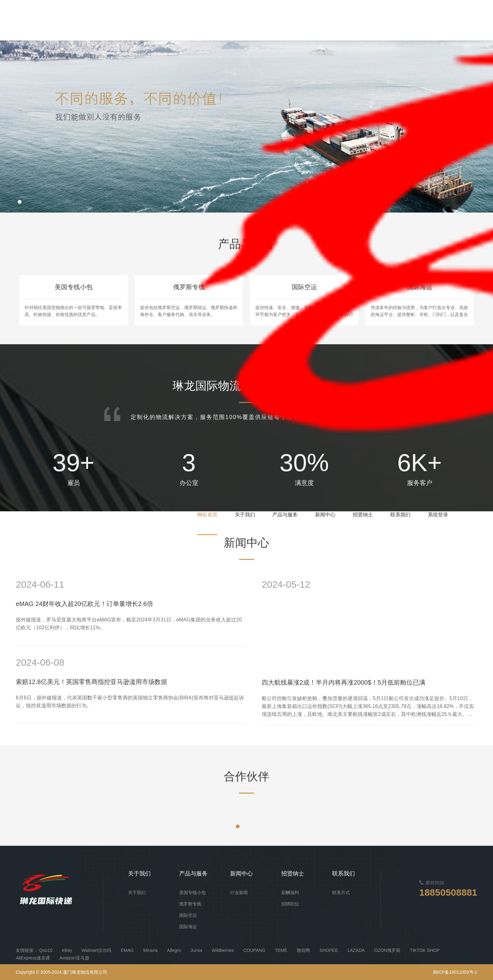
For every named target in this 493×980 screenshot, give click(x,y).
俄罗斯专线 (190, 904)
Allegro (174, 950)
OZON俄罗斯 (387, 950)
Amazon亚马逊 (74, 958)
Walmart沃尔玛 (96, 950)
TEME (281, 950)
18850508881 (448, 892)
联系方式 (341, 893)
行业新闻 (239, 893)
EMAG (127, 950)
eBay (67, 950)
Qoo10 (46, 950)
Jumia (196, 950)
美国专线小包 (192, 893)
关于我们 (137, 893)
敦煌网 (303, 950)
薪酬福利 (290, 893)
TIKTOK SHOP (425, 950)
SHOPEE (329, 950)
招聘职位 (290, 904)
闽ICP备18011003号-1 (455, 972)
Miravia (150, 950)
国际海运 (188, 927)
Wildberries (223, 950)
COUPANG (254, 950)
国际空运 (188, 915)
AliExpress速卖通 (33, 958)
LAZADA (356, 950)
